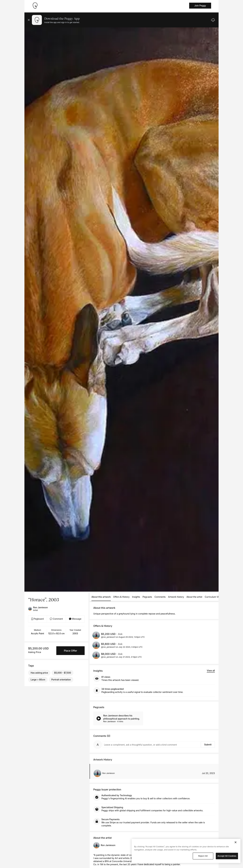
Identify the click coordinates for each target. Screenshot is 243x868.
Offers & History (121, 597)
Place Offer (70, 651)
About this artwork (101, 597)
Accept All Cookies (227, 856)
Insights (136, 597)
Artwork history (176, 597)
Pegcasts (147, 597)
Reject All (203, 856)
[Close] (236, 842)
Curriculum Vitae (213, 597)
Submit (208, 745)
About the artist (194, 597)
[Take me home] (35, 6)
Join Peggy (200, 6)
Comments (160, 597)
